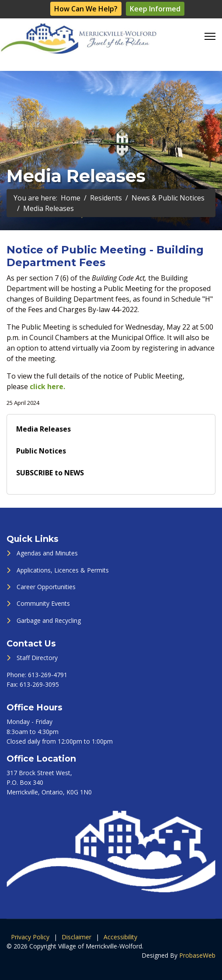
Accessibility (120, 937)
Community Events (43, 603)
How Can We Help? (86, 9)
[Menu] (210, 36)
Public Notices (41, 451)
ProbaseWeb (197, 955)
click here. (47, 386)
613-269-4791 (48, 675)
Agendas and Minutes (47, 553)
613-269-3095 (39, 684)
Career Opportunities (46, 587)
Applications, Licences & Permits (63, 570)
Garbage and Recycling (49, 620)
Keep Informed (155, 9)
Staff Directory (37, 658)
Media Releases (43, 429)
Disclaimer (76, 937)
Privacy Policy (30, 937)
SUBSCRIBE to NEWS (50, 473)
